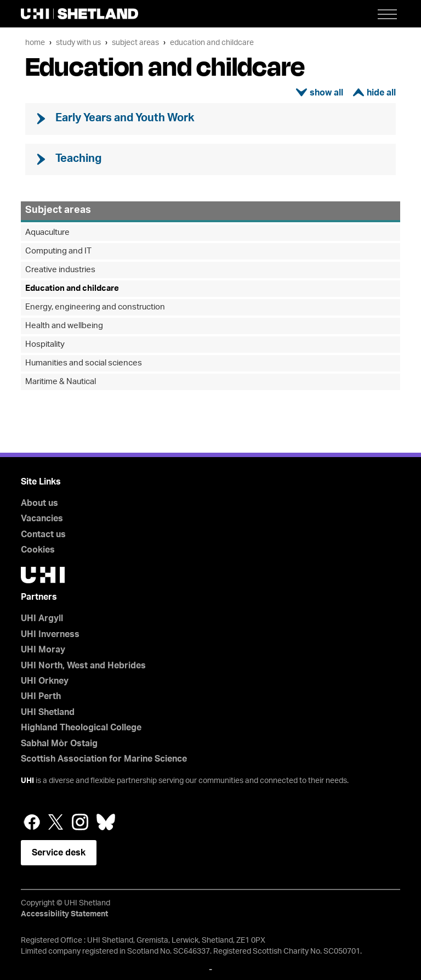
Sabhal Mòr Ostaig (59, 744)
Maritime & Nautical (61, 382)
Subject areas (135, 43)
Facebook (32, 822)
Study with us (78, 43)
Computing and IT (58, 251)
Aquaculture (47, 232)
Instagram (80, 822)
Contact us (43, 534)
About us (39, 503)
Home (35, 43)
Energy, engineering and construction (95, 307)
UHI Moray (43, 650)
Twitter (56, 822)
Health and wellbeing (64, 326)
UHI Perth (41, 696)
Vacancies (42, 519)
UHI (27, 781)
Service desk (59, 853)
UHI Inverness (50, 634)
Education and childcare (212, 43)
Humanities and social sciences (84, 363)
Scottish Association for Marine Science (104, 759)
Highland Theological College (81, 728)
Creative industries (60, 270)
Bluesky (106, 822)
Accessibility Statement (64, 914)
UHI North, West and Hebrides (83, 666)
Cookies (38, 550)
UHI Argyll (42, 618)
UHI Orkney (45, 681)
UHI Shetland (48, 712)
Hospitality (45, 344)
